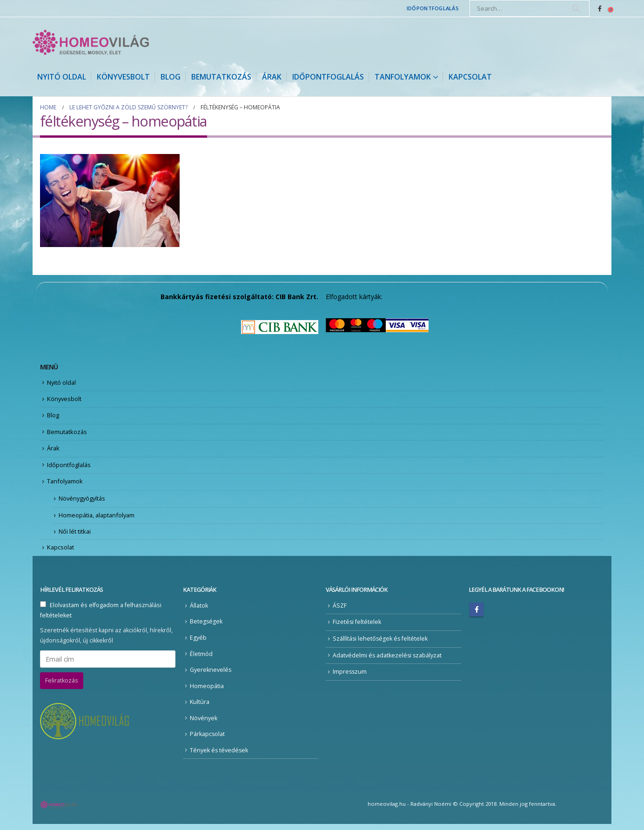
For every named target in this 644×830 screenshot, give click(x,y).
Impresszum (350, 677)
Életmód (201, 659)
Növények (204, 724)
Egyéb (198, 643)
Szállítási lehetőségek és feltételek (381, 644)
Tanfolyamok (403, 77)
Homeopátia (207, 692)
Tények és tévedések (219, 756)
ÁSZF (340, 611)
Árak (272, 77)
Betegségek (206, 627)
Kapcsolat (470, 77)
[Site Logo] (91, 42)
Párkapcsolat (208, 740)
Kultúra (200, 708)
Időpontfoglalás (433, 8)
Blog (171, 77)
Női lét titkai (75, 536)
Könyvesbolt (123, 77)
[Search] (576, 8)
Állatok (199, 611)
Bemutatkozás (221, 77)
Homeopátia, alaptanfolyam (98, 520)
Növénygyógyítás (83, 502)
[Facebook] (600, 8)
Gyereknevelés (211, 675)
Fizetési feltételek (357, 627)
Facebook (476, 615)
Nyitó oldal (62, 77)
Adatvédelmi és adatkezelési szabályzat (388, 661)
